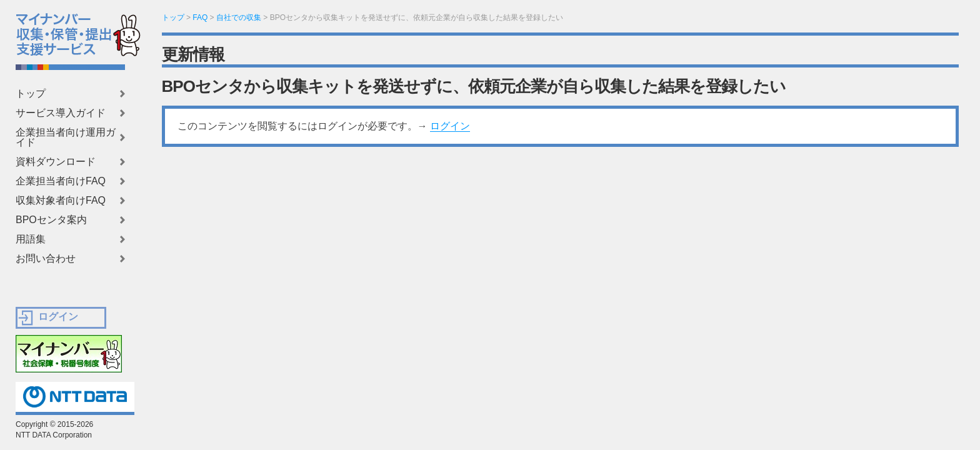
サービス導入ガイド (61, 113)
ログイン (450, 126)
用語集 (31, 239)
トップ (31, 94)
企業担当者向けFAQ (61, 181)
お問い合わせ (46, 259)
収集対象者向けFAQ (61, 201)
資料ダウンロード (56, 162)
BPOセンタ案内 (51, 220)
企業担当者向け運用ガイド (66, 137)
